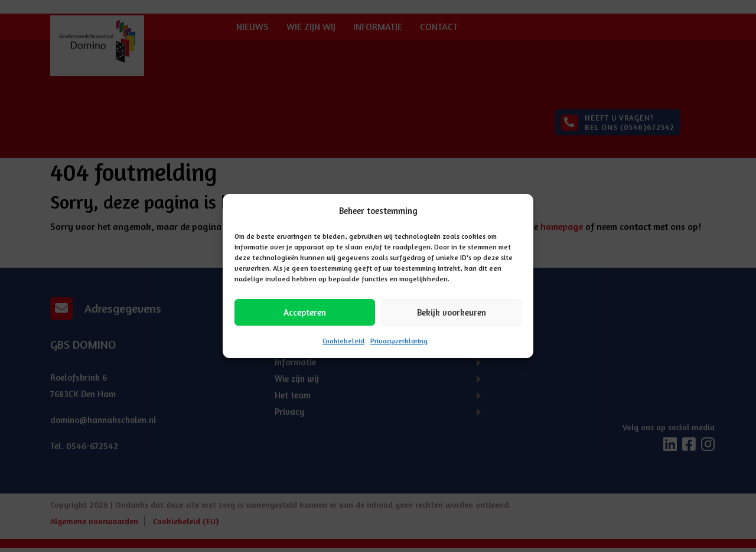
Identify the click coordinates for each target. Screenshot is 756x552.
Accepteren (305, 312)
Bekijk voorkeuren (452, 312)
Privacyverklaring (399, 341)
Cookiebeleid (343, 341)
